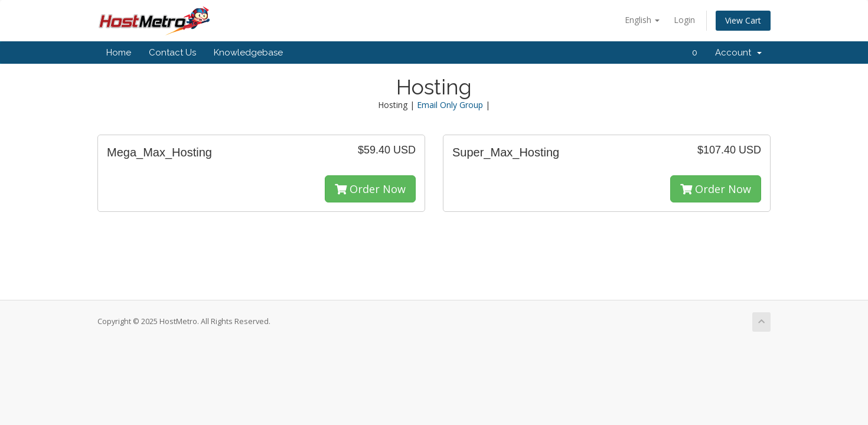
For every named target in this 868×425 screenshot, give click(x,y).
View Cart (743, 20)
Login (684, 20)
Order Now (370, 189)
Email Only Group (450, 105)
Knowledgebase (248, 53)
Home (119, 53)
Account (738, 53)
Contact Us (172, 53)
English (642, 20)
